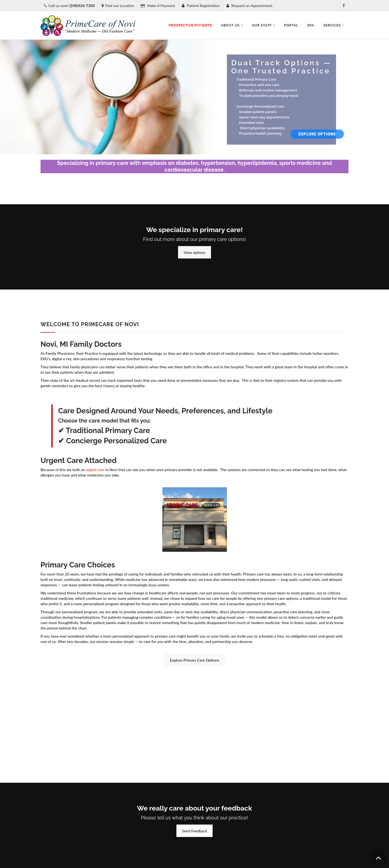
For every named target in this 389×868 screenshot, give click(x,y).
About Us (232, 25)
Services (334, 25)
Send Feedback (195, 831)
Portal (291, 25)
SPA (311, 25)
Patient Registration (201, 6)
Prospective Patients (190, 25)
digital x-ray (61, 359)
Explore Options (317, 134)
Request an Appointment (249, 6)
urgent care (95, 470)
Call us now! (72, 6)
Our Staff (263, 25)
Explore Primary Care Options (194, 660)
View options (195, 252)
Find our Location (118, 6)
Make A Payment (158, 6)
